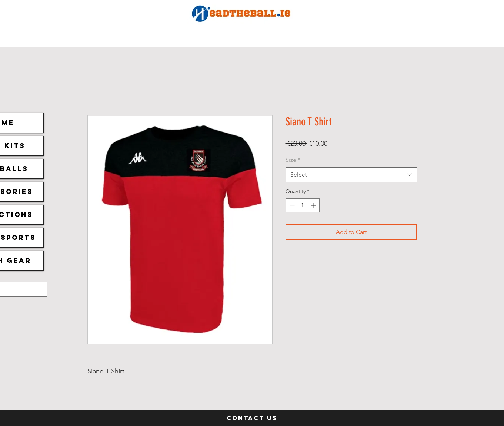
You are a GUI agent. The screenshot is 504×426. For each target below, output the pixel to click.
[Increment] (314, 205)
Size (293, 160)
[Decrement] (291, 205)
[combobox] (351, 175)
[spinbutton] (303, 205)
